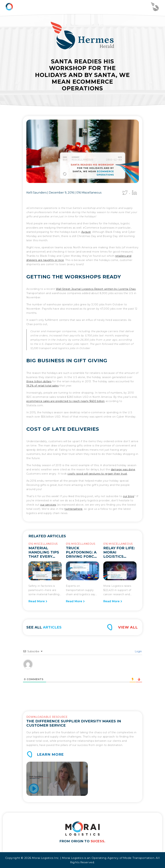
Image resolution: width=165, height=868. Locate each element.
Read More (38, 601)
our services (48, 505)
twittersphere (73, 509)
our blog (128, 496)
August (86, 232)
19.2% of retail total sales (43, 386)
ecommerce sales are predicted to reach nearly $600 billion (66, 401)
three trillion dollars (39, 381)
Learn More (50, 754)
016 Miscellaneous (89, 193)
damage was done (123, 469)
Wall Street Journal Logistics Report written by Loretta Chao (96, 289)
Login (138, 651)
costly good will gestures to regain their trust (97, 474)
